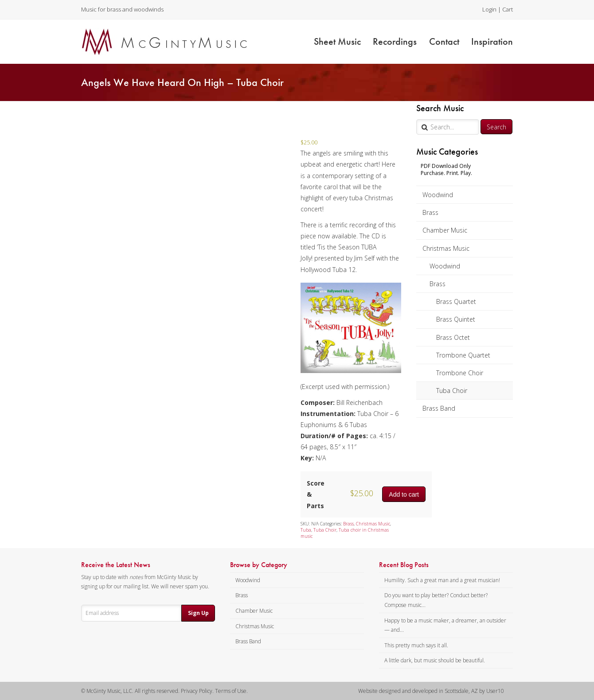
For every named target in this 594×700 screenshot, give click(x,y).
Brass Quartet (456, 301)
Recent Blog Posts (404, 565)
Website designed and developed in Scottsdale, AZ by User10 (431, 691)
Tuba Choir (452, 391)
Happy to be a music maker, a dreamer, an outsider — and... (445, 625)
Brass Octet (453, 337)
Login (489, 9)
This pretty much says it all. (416, 645)
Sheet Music (337, 41)
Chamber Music (445, 230)
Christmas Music (446, 248)
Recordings (395, 41)
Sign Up (198, 613)
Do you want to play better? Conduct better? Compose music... (436, 600)
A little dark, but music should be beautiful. (435, 660)
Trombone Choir (460, 373)
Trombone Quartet (463, 355)
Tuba (306, 530)
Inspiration (492, 41)
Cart (508, 9)
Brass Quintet (456, 319)
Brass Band (439, 408)
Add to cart (404, 494)
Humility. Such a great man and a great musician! (442, 580)
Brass (430, 212)
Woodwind (438, 195)
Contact (444, 41)
